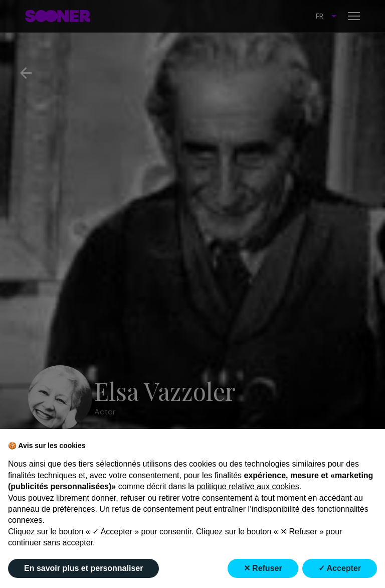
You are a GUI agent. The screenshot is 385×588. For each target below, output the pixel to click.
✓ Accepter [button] (340, 568)
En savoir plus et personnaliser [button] (83, 568)
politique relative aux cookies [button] (248, 486)
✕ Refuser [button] (263, 568)
